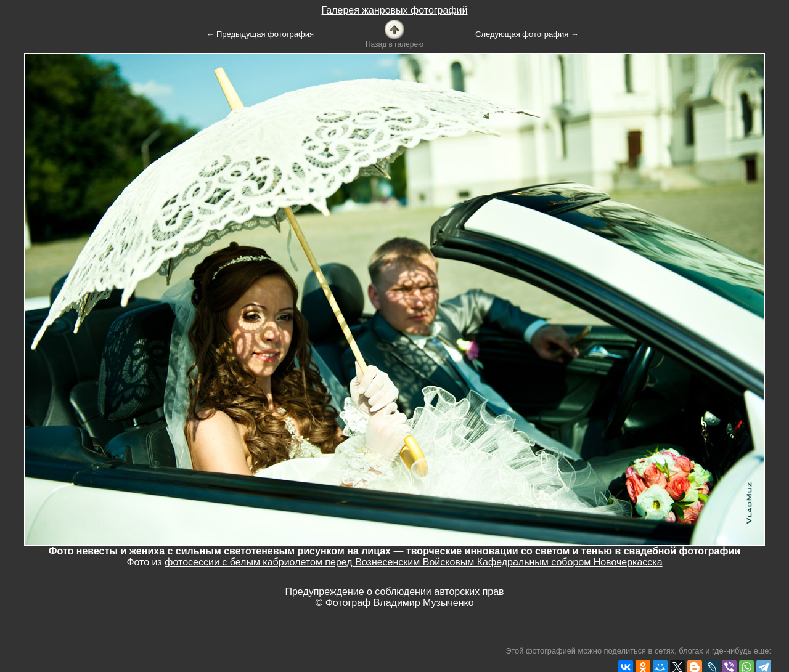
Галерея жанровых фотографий (395, 10)
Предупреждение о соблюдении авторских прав (394, 592)
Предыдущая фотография (265, 34)
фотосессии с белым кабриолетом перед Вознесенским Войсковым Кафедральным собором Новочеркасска (413, 562)
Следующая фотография (522, 34)
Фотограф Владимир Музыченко (400, 603)
